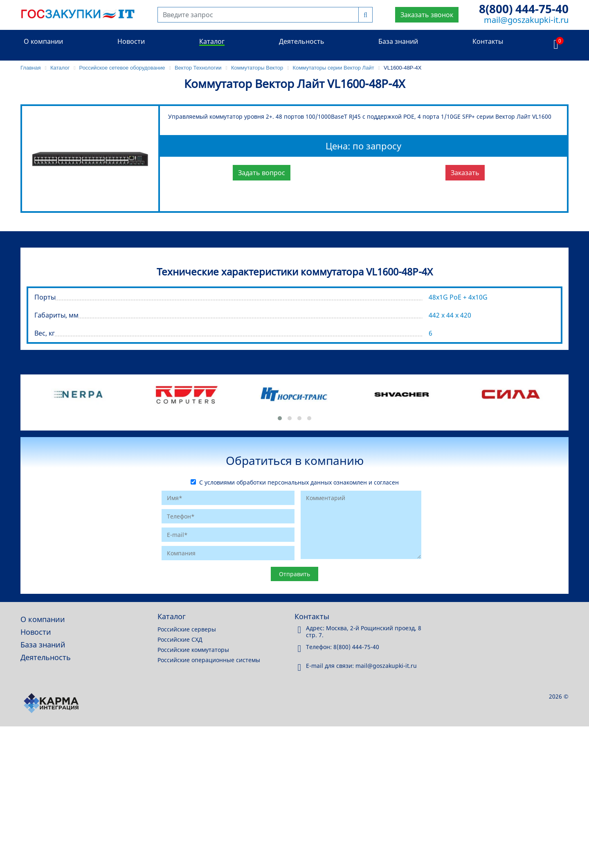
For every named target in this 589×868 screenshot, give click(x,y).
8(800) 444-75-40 (524, 9)
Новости (131, 41)
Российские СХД (180, 639)
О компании (43, 41)
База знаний (398, 41)
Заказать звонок (427, 15)
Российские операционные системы (209, 660)
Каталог (212, 41)
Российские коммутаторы (193, 650)
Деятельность (302, 41)
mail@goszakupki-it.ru (526, 20)
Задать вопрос (262, 173)
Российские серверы (187, 629)
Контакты (488, 41)
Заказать (465, 173)
